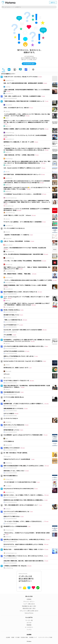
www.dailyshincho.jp (10, 271)
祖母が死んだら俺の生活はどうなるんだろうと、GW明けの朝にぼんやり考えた (24, 539)
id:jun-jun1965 (9, 445)
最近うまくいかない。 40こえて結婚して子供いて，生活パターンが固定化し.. (24, 495)
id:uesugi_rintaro (9, 479)
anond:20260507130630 (11, 450)
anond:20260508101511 (11, 322)
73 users (5, 204)
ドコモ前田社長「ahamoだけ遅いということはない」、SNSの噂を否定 (22, 194)
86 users (31, 108)
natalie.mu (8, 301)
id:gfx (7, 439)
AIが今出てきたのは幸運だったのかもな (14, 351)
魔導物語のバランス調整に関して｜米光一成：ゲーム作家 (19, 142)
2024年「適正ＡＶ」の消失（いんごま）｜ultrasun (17, 215)
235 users (46, 254)
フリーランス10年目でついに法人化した (14, 228)
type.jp (7, 118)
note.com (7, 111)
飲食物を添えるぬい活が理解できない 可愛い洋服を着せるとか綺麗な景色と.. (24, 500)
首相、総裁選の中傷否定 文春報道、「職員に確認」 (18, 274)
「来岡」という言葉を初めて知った (13, 320)
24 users (22, 387)
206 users (46, 544)
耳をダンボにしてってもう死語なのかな (14, 425)
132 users (44, 261)
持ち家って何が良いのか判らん (12, 310)
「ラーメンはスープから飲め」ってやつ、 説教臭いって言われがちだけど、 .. (24, 521)
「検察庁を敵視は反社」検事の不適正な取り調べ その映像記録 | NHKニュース (24, 101)
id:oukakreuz (8, 422)
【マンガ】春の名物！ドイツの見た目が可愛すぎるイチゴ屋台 (20, 482)
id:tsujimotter (8, 238)
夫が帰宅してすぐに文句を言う (12, 448)
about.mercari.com (10, 251)
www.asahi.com (9, 289)
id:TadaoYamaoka (9, 530)
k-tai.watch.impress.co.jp (11, 198)
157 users (43, 163)
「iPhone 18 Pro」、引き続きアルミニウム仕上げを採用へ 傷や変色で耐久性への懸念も (27, 534)
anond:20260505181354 (11, 558)
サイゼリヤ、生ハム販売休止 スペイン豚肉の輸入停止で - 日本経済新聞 (23, 222)
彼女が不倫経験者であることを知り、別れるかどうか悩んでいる (20, 292)
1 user (30, 368)
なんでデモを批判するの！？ (11, 325)
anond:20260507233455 (11, 383)
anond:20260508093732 (11, 332)
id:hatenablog (9, 463)
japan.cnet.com (9, 245)
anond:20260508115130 (11, 312)
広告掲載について (33, 637)
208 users (44, 330)
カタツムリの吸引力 (9, 413)
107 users (27, 351)
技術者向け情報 (24, 637)
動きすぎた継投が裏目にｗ (11, 476)
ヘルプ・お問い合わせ (29, 604)
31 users (5, 137)
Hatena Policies (29, 613)
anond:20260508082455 (11, 348)
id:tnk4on (7, 365)
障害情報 (29, 625)
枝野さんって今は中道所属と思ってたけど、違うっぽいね (19, 356)
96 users (47, 150)
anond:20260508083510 (11, 337)
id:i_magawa (8, 486)
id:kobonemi (8, 537)
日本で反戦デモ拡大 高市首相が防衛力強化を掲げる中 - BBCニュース (22, 174)
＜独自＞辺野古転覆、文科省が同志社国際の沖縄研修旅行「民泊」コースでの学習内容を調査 (27, 90)
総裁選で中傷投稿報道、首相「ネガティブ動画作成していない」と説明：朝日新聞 (25, 285)
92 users (29, 189)
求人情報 (17, 637)
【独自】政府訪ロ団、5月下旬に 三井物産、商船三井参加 (19, 155)
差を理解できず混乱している (11, 315)
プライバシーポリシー (29, 602)
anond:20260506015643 (11, 542)
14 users (27, 471)
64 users (28, 116)
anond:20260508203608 (11, 98)
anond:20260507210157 (11, 394)
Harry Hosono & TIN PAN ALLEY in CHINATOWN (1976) (19, 489)
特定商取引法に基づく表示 (29, 606)
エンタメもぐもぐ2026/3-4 (11, 418)
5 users (33, 459)
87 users (21, 430)
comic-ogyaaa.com (10, 307)
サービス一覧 (29, 620)
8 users (46, 346)
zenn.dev (7, 172)
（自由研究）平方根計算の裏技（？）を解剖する (16, 235)
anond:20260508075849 (11, 353)
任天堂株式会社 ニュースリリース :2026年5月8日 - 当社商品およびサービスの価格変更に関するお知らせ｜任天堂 (27, 209)
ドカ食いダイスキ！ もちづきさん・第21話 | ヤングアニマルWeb (21, 77)
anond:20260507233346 (11, 358)
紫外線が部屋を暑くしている (11, 430)
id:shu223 (8, 232)
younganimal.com (9, 80)
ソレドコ (29, 629)
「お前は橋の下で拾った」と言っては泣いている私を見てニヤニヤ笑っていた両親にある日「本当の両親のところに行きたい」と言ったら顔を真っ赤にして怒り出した (27, 149)
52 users (21, 269)
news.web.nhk (9, 105)
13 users (46, 101)
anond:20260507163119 (11, 432)
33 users (40, 77)
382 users (46, 495)
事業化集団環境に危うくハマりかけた (13, 408)
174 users (47, 539)
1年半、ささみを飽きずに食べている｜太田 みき (16, 108)
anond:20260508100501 (11, 327)
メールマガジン (29, 627)
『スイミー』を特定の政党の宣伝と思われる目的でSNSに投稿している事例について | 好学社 (28, 280)
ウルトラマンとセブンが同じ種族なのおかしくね (16, 511)
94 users (16, 414)
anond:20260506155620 (11, 524)
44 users (45, 83)
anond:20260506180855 (11, 519)
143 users (34, 274)
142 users (46, 404)
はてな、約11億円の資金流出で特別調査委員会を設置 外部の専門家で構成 (23, 254)
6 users (22, 310)
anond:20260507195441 (11, 416)
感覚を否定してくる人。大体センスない (14, 471)
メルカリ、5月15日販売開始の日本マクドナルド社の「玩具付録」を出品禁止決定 (25, 248)
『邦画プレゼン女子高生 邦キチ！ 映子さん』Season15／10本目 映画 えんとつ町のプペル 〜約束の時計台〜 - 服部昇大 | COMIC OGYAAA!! (27, 304)
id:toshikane (8, 378)
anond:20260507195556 (11, 411)
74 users (43, 96)
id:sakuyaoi (8, 509)
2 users (31, 235)
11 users (21, 325)
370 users (46, 521)
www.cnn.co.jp (9, 264)
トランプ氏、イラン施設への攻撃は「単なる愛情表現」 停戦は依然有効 (22, 261)
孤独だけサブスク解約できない (12, 516)
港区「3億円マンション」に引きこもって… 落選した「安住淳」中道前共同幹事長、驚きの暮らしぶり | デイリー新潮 (27, 268)
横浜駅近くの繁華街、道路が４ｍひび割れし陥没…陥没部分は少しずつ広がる (24, 129)
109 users (6, 249)
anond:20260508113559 (11, 317)
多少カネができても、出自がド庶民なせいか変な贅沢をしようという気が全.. (24, 544)
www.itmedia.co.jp (10, 258)
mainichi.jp (8, 87)
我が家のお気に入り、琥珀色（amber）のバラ (16, 368)
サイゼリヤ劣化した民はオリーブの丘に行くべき (16, 381)
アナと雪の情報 (8, 335)
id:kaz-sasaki (8, 371)
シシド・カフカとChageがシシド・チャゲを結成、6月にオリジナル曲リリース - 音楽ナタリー (27, 297)
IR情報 (13, 637)
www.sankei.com (9, 93)
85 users (47, 129)
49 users (10, 298)
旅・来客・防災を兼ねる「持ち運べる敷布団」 (16, 453)
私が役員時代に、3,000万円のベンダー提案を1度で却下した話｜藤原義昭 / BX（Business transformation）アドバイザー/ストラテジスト (27, 340)
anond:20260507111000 (11, 468)
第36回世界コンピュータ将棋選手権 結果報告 (15, 526)
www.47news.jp (9, 159)
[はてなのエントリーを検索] (29, 7)
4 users (22, 392)
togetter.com (8, 126)
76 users (37, 155)
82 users (46, 549)
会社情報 (8, 637)
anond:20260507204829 (11, 406)
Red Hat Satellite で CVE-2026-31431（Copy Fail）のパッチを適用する (23, 361)
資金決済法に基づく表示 (29, 608)
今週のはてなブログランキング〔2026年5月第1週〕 (17, 459)
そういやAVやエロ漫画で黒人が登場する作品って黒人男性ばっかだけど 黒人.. (24, 346)
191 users (6, 287)
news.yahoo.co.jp (9, 206)
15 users (14, 335)
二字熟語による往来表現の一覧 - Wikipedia (15, 566)
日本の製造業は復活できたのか (12, 392)
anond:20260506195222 (11, 502)
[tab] (3, 69)
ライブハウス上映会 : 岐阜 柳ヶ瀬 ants (14, 397)
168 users (25, 320)
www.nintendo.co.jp (10, 213)
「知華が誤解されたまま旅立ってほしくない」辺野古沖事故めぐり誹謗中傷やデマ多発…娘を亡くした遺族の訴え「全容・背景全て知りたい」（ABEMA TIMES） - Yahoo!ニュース (27, 201)
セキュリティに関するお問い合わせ (29, 611)
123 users (54, 280)
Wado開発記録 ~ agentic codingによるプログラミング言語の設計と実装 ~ (23, 435)
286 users (34, 305)
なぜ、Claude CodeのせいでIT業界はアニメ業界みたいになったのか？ (22, 168)
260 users (32, 381)
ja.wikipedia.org (9, 568)
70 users (5, 124)
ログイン (53, 2)
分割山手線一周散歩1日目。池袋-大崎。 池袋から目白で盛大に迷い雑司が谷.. (24, 561)
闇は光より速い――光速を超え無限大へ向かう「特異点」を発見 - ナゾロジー (24, 549)
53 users (27, 425)
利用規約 (29, 599)
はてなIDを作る (29, 64)
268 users (23, 448)
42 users (21, 315)
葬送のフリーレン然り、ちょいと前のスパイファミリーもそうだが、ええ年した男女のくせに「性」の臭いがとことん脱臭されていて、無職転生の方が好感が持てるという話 (27, 121)
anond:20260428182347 (11, 563)
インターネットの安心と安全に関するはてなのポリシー (29, 577)
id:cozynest (8, 456)
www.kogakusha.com (10, 282)
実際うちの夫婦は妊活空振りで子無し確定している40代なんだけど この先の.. (24, 466)
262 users (40, 292)
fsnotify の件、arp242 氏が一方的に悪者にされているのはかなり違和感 (23, 330)
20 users (44, 222)
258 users (34, 215)
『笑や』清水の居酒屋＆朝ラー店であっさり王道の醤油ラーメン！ (21, 505)
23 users (36, 489)
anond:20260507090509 (11, 473)
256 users (47, 466)
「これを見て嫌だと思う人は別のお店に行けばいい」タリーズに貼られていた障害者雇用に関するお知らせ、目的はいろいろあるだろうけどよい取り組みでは (27, 182)
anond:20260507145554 (11, 427)
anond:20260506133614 (11, 514)
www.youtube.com (10, 139)
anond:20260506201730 (11, 497)
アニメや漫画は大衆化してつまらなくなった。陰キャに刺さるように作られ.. (24, 556)
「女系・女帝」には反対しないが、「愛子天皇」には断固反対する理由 (22, 96)
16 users (46, 561)
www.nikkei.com (9, 225)
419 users (19, 210)
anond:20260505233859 (11, 547)
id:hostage (8, 401)
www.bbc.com (9, 178)
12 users (8, 91)
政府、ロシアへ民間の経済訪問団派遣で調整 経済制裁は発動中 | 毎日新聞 (23, 83)
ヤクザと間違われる (9, 441)
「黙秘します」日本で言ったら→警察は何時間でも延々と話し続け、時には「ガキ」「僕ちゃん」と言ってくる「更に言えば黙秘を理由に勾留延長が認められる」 (27, 162)
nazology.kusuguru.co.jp (11, 553)
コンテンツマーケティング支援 (45, 637)
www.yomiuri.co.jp (10, 133)
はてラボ (29, 623)
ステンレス (7, 374)
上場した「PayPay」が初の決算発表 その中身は (17, 241)
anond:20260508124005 (11, 294)
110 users (29, 566)
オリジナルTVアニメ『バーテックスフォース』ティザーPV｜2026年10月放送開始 (25, 135)
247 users (44, 194)
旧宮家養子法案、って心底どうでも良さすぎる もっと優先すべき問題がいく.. (24, 404)
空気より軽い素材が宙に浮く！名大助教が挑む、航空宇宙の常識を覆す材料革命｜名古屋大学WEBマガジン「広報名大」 (27, 386)
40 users (46, 556)
